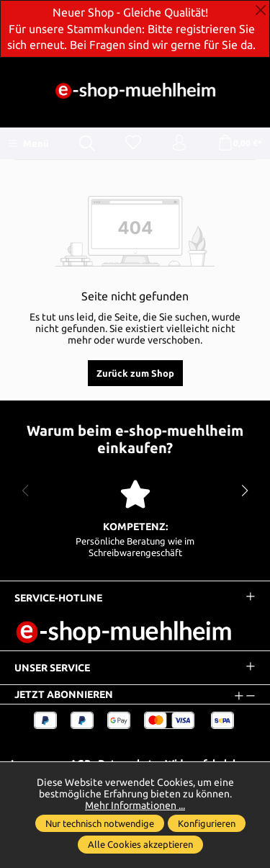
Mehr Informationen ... (135, 805)
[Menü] (28, 143)
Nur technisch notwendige (100, 823)
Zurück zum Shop (135, 373)
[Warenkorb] (240, 143)
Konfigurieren (207, 823)
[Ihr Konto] (179, 143)
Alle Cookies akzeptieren (140, 844)
